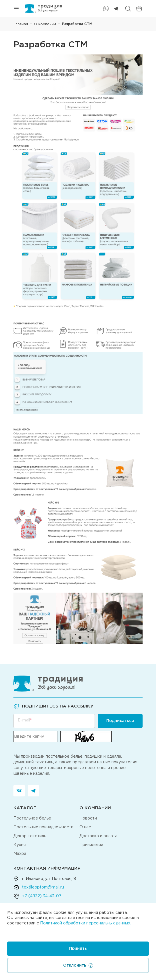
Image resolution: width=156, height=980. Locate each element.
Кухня (20, 845)
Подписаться (120, 721)
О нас (85, 827)
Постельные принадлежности (43, 827)
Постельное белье (32, 818)
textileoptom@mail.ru (43, 887)
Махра (20, 854)
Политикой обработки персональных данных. (86, 923)
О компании (45, 24)
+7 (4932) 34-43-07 (42, 896)
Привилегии (91, 845)
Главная (21, 24)
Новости (88, 818)
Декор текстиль (30, 836)
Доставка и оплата (98, 836)
